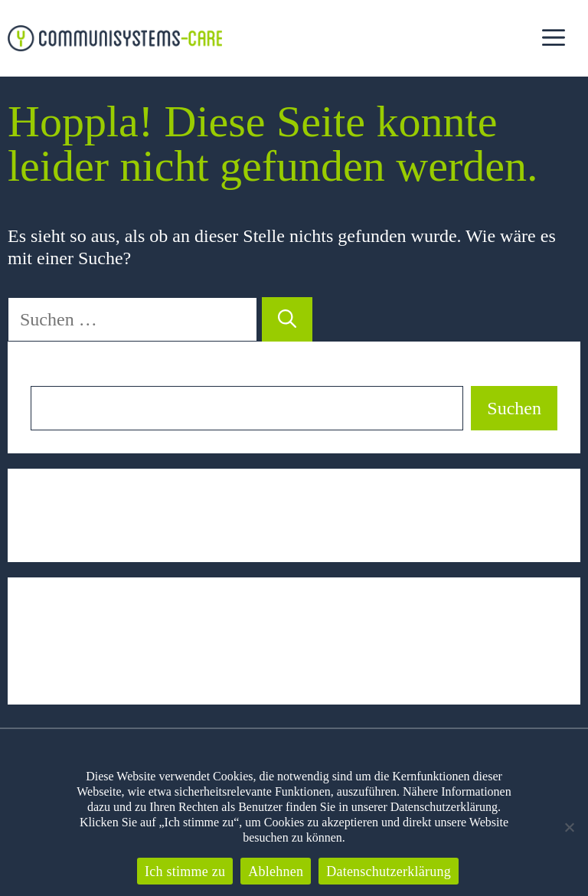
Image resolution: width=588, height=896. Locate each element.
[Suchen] (287, 319)
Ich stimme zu (185, 871)
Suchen (58, 375)
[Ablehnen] (569, 827)
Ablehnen (276, 871)
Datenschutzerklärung (389, 871)
